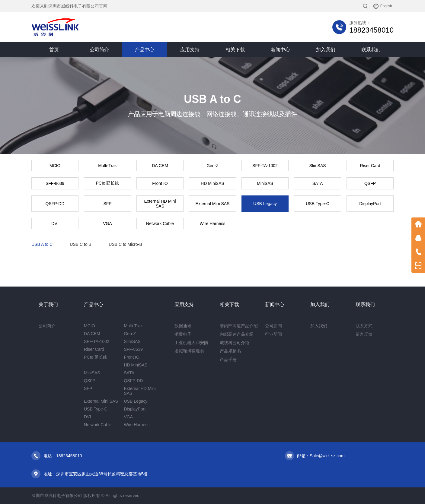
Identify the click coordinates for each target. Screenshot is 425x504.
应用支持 (190, 50)
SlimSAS (317, 166)
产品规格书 (230, 351)
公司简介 (99, 50)
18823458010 (371, 30)
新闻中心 (280, 50)
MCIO (55, 166)
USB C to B (81, 244)
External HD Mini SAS (160, 204)
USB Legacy (265, 204)
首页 (54, 50)
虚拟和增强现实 (189, 351)
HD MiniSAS (212, 183)
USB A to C (42, 244)
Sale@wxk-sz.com (327, 456)
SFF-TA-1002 (265, 166)
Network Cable (160, 223)
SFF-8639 (55, 183)
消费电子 (183, 334)
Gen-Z (212, 166)
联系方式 (364, 326)
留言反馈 (364, 334)
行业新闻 (273, 334)
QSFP (370, 183)
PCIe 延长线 (107, 183)
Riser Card (370, 166)
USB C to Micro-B (125, 244)
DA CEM (160, 166)
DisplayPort (370, 204)
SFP (107, 204)
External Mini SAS (213, 204)
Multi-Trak (107, 166)
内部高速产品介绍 (237, 334)
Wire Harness (213, 223)
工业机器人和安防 (191, 343)
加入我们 (326, 50)
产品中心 (145, 50)
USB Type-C (318, 204)
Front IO (160, 183)
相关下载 (235, 50)
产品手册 (228, 360)
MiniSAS (265, 183)
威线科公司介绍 (235, 343)
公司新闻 (273, 326)
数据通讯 (183, 326)
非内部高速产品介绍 (239, 326)
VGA (107, 223)
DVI (55, 223)
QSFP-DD (55, 204)
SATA (318, 183)
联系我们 (371, 50)
